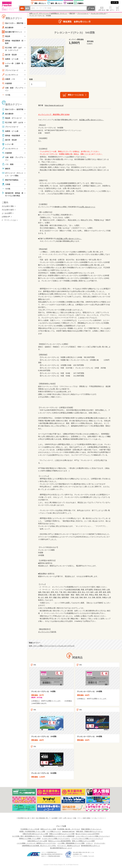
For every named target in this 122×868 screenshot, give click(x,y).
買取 (22, 8)
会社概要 (55, 818)
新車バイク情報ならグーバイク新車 (83, 841)
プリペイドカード (10, 70)
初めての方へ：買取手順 (13, 23)
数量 (31, 79)
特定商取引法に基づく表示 (26, 818)
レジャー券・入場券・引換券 (13, 64)
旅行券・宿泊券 (9, 55)
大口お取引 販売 (8, 210)
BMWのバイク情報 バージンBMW (30, 839)
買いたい (57, 3)
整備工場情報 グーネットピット (91, 829)
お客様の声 (6, 217)
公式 (115, 2)
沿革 (60, 818)
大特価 (6, 184)
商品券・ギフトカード (12, 118)
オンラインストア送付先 (47, 632)
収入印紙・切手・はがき (13, 122)
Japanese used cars (68, 831)
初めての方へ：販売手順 (13, 109)
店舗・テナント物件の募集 (82, 818)
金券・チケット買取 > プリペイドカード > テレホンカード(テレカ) (52, 646)
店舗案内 (80, 3)
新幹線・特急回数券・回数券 (13, 42)
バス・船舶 (8, 164)
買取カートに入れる (76, 95)
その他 (6, 95)
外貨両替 (70, 3)
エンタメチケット (10, 75)
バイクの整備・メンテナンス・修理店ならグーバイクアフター (37, 843)
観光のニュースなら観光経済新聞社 (60, 841)
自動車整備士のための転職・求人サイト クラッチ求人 (39, 846)
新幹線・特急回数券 (11, 135)
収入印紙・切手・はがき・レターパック (12, 49)
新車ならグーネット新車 (48, 829)
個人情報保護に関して (43, 818)
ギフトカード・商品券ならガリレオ (69, 846)
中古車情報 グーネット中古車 (30, 829)
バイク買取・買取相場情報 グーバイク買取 (71, 843)
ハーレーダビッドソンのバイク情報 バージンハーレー (93, 836)
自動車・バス (8, 79)
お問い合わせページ (88, 207)
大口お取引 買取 (8, 206)
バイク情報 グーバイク (54, 831)
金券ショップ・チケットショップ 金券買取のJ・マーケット (48, 13)
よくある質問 (7, 213)
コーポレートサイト (98, 818)
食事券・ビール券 (10, 59)
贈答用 (6, 169)
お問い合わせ (102, 10)
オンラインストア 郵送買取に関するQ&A (54, 114)
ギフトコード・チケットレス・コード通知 (13, 174)
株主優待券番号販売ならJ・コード (61, 848)
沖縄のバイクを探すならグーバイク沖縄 (62, 834)
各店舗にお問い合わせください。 (92, 120)
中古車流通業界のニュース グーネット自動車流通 (59, 836)
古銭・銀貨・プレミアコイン (13, 89)
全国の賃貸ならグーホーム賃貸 (37, 841)
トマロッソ (89, 843)
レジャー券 (8, 144)
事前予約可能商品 (10, 180)
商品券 (6, 36)
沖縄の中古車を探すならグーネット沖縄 (35, 834)
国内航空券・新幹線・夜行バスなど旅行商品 (13, 194)
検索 (93, 8)
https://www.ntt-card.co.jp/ (54, 105)
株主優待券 (8, 27)
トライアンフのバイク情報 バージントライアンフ (87, 839)
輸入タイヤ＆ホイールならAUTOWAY (88, 834)
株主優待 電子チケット (12, 32)
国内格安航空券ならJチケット (91, 846)
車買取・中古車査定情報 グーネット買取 (32, 831)
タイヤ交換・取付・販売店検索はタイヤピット (27, 836)
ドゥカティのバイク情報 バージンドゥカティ (56, 839)
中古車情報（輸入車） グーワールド (69, 829)
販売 (27, 8)
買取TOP (72, 13)
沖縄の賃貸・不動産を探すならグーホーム (89, 831)
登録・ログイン (110, 10)
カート (118, 10)
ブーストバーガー (100, 843)
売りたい (41, 3)
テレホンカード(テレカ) (98, 13)
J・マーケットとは (9, 220)
